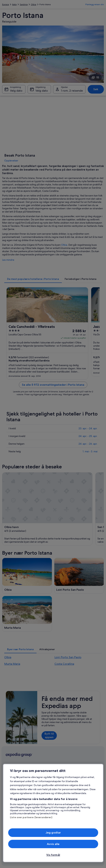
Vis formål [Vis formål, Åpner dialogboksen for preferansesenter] (53, 855)
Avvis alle (53, 844)
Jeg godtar (53, 833)
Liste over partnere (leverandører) (31, 817)
